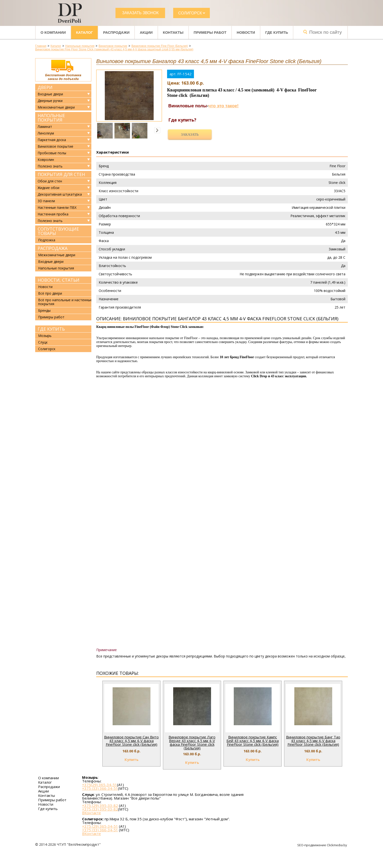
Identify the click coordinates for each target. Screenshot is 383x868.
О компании (53, 32)
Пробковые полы (52, 153)
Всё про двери (50, 293)
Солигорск (47, 349)
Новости (246, 32)
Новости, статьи (59, 280)
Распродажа (53, 248)
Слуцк (43, 342)
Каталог (84, 32)
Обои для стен (50, 181)
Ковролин (46, 160)
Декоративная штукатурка (60, 194)
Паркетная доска (52, 140)
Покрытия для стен (61, 174)
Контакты (173, 32)
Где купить (277, 32)
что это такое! (223, 106)
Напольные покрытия (51, 118)
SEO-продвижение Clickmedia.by (323, 845)
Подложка (47, 240)
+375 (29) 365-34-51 (100, 826)
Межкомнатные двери (56, 107)
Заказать (190, 135)
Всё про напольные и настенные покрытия (65, 302)
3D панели (46, 201)
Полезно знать (50, 166)
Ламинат (45, 127)
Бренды (44, 310)
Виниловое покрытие (55, 146)
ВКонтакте (91, 813)
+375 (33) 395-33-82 (100, 809)
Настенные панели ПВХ (57, 208)
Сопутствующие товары (58, 231)
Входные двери (50, 94)
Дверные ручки (50, 101)
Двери (45, 87)
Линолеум (46, 133)
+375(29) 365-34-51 (100, 785)
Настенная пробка (53, 214)
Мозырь (45, 336)
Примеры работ (210, 32)
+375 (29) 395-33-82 (100, 805)
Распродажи (116, 32)
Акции (146, 32)
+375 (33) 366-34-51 (100, 788)
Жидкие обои (48, 188)
